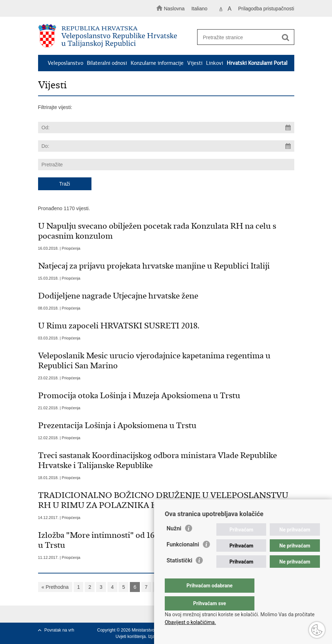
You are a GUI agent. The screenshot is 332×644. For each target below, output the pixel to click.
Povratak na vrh (59, 630)
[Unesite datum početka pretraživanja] (166, 128)
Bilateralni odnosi (107, 63)
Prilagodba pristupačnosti (266, 9)
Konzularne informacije (157, 63)
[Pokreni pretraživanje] (286, 37)
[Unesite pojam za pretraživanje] (243, 37)
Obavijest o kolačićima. (190, 622)
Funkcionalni (183, 559)
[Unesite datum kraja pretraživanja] (166, 146)
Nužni (174, 543)
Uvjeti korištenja (131, 637)
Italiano (199, 9)
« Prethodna (55, 587)
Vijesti (195, 63)
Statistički (179, 575)
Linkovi (215, 63)
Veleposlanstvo (65, 63)
